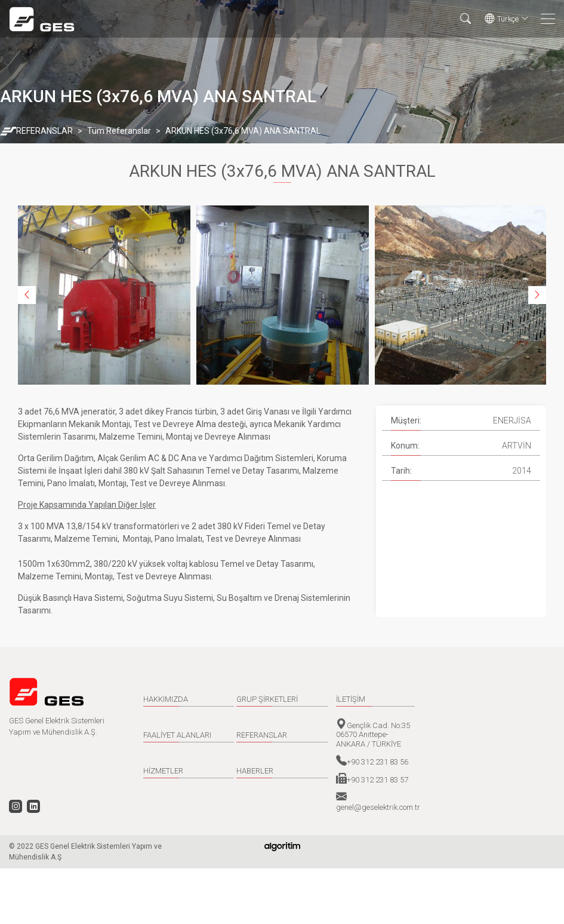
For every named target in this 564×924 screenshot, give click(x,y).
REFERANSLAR (44, 131)
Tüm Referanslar (119, 131)
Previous (27, 295)
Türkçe (507, 19)
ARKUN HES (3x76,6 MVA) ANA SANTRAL (243, 131)
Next (537, 295)
